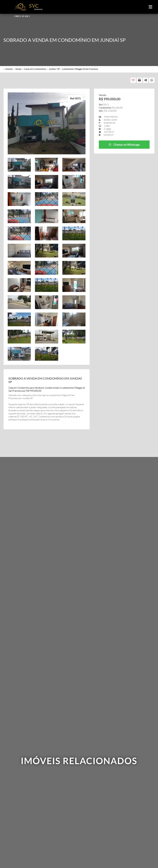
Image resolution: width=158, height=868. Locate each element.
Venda (18, 69)
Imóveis (9, 69)
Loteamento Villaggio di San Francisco (80, 69)
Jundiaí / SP (54, 69)
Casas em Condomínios (35, 69)
